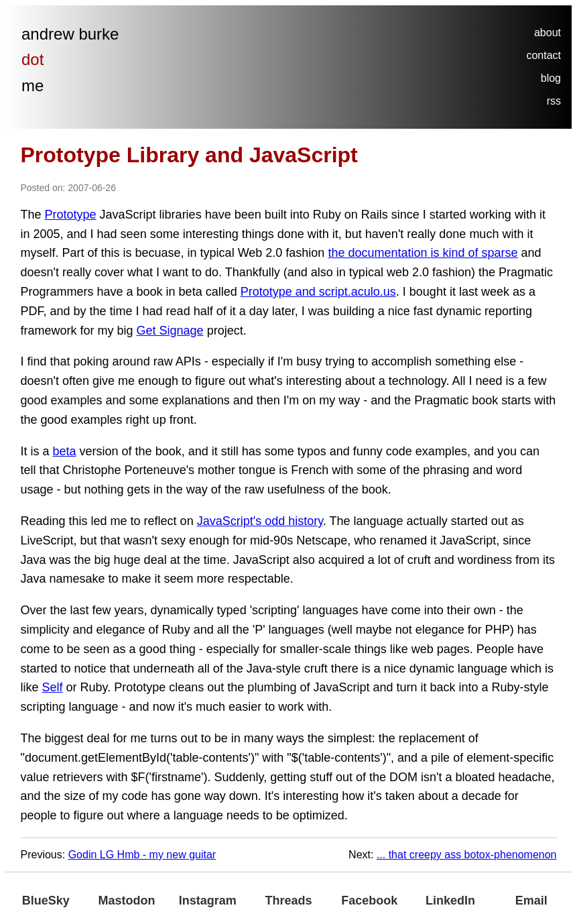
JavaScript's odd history (260, 521)
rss (554, 101)
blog (551, 78)
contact (543, 55)
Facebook (369, 901)
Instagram (208, 901)
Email (531, 901)
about (548, 33)
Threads (289, 901)
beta (65, 451)
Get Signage (170, 331)
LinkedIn (450, 901)
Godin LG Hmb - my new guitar (142, 855)
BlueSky (46, 901)
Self (53, 687)
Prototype (71, 215)
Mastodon (127, 901)
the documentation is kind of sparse (423, 253)
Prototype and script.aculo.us (318, 292)
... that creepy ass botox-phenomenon (467, 855)
